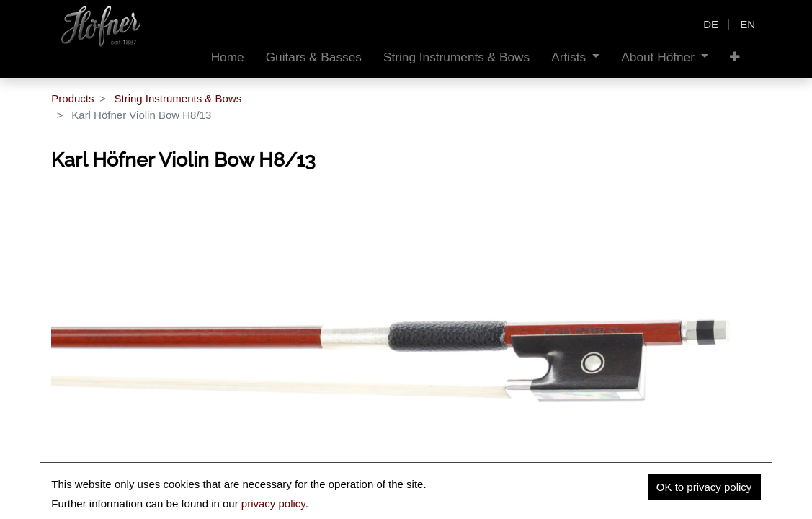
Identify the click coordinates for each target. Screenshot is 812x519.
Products (72, 98)
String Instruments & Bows (178, 98)
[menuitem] (228, 57)
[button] (735, 57)
